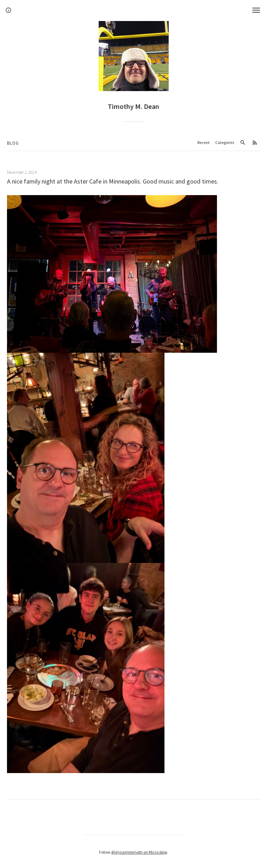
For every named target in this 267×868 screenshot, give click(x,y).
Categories (225, 142)
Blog (13, 143)
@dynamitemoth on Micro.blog (139, 852)
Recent (203, 142)
